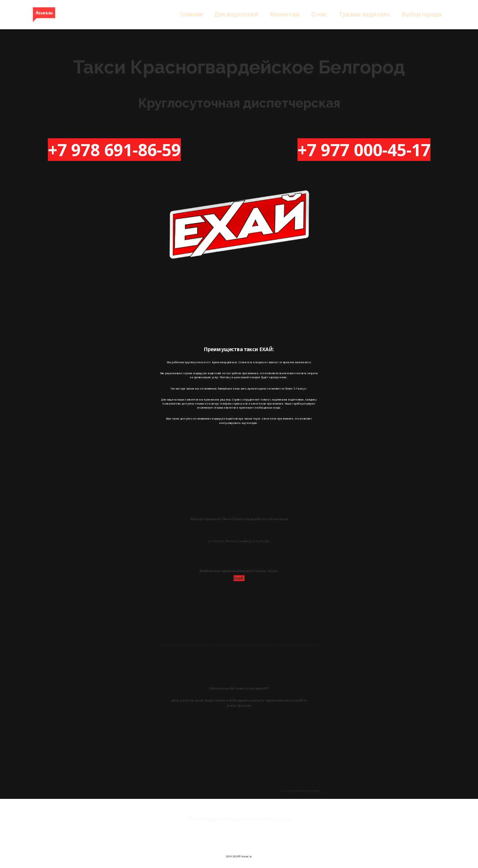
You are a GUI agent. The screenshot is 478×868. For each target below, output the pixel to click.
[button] (422, 15)
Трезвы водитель (364, 14)
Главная (191, 14)
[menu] (284, 15)
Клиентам (285, 14)
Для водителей (236, 14)
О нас (319, 14)
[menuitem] (191, 15)
